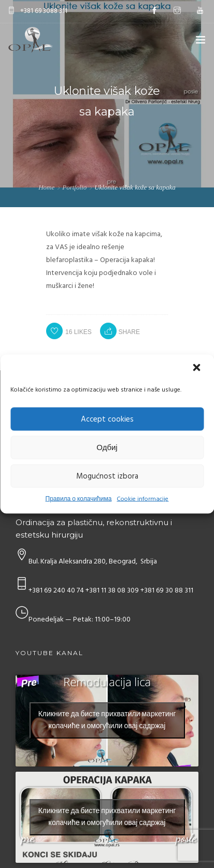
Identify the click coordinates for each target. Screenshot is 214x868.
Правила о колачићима (79, 499)
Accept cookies (107, 419)
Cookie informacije (142, 499)
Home (46, 187)
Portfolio (74, 187)
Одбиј (107, 447)
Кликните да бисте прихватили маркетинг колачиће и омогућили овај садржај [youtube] (107, 720)
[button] (197, 369)
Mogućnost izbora (107, 476)
